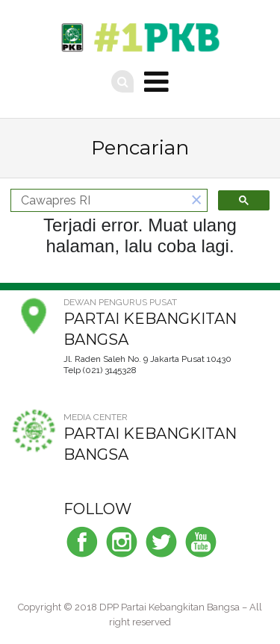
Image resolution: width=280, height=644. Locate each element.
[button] (196, 200)
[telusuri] (99, 200)
